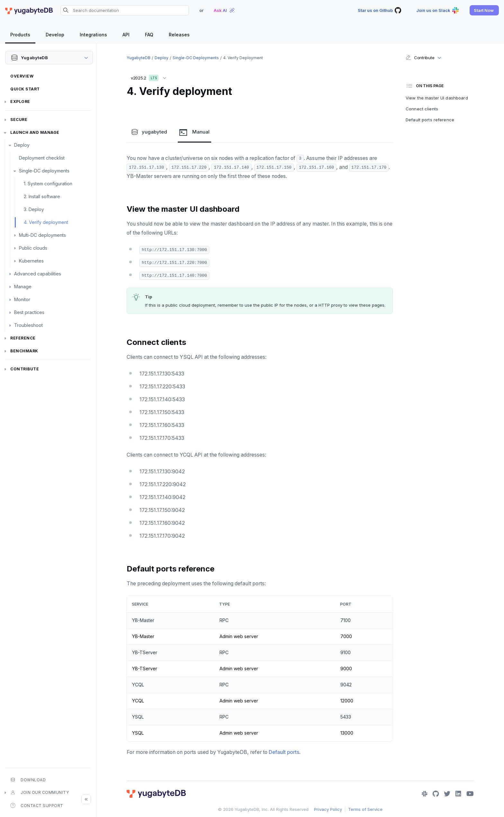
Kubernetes (31, 261)
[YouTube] (470, 794)
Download (28, 780)
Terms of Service (365, 809)
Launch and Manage (35, 132)
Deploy (22, 145)
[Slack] (425, 794)
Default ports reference (430, 120)
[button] (484, 10)
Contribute (25, 369)
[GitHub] (436, 794)
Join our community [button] (40, 793)
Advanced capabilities (38, 274)
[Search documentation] (125, 10)
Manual (194, 132)
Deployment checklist (42, 158)
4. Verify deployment (46, 222)
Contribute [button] (420, 58)
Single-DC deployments (44, 171)
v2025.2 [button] (150, 77)
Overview (22, 76)
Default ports (284, 752)
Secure (19, 120)
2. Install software (42, 196)
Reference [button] (23, 338)
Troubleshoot (28, 325)
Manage (23, 287)
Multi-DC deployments (42, 235)
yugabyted (149, 132)
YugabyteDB (139, 58)
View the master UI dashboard (437, 98)
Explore (20, 102)
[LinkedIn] (458, 794)
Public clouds (33, 248)
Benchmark (24, 351)
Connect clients (422, 109)
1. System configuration (48, 184)
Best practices (29, 312)
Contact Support (37, 805)
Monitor (22, 299)
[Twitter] (447, 794)
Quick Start (25, 89)
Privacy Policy (328, 809)
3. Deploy (34, 209)
